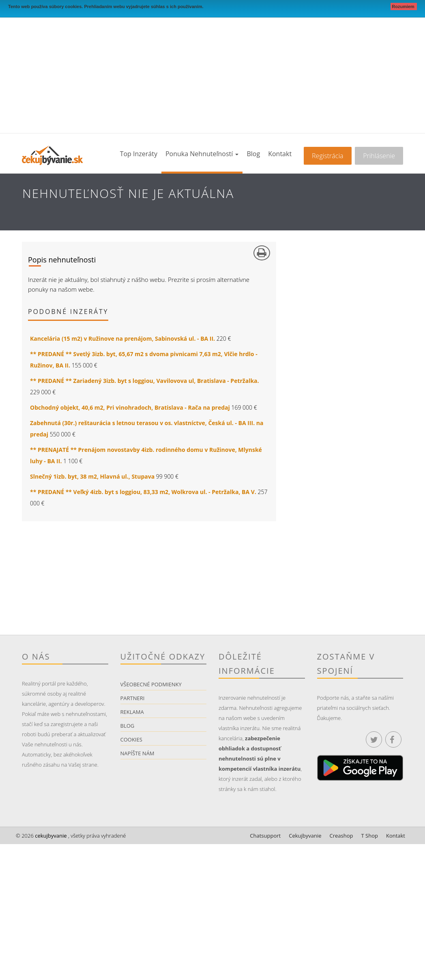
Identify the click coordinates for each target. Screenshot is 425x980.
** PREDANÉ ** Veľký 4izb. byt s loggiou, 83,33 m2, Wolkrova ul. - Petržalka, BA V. (143, 492)
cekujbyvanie (50, 836)
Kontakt (280, 154)
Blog (253, 154)
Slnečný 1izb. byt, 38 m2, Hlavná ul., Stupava (92, 476)
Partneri (133, 698)
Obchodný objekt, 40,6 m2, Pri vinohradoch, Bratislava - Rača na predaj (130, 407)
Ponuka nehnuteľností (202, 154)
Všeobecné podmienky (151, 684)
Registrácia (327, 156)
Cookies (131, 739)
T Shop (370, 836)
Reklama (132, 712)
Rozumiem (404, 6)
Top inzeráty (139, 154)
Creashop (341, 836)
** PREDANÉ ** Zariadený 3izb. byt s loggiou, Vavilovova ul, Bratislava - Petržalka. (145, 381)
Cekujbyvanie (305, 836)
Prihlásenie (379, 156)
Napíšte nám (137, 753)
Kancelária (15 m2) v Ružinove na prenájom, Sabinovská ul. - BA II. (122, 338)
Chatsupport (265, 836)
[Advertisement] (212, 72)
